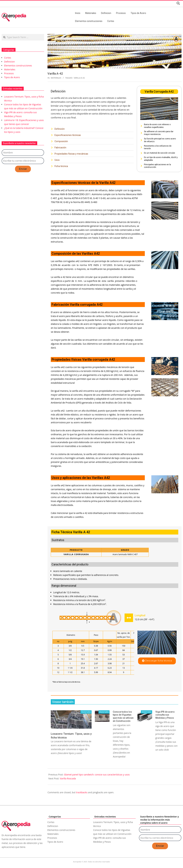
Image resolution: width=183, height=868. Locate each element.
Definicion (9, 62)
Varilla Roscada (68, 778)
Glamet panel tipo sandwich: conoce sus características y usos (97, 775)
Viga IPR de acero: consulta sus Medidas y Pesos (165, 715)
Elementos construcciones (18, 66)
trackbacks (82, 792)
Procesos (9, 73)
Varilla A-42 (79, 78)
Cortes (8, 58)
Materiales (56, 78)
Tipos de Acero (12, 77)
